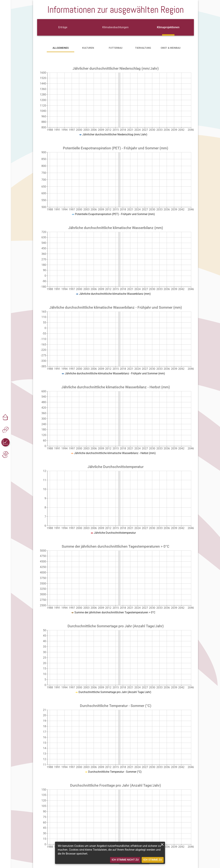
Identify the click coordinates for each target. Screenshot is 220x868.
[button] (5, 418)
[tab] (63, 27)
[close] (162, 845)
